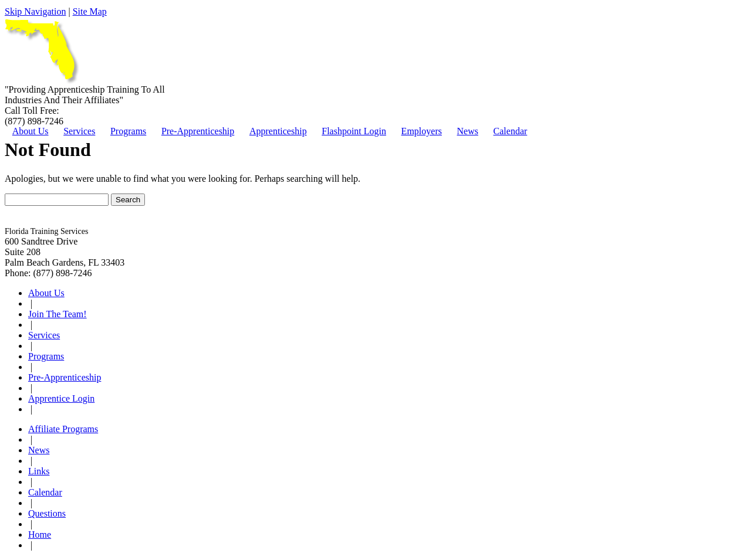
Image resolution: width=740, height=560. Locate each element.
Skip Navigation (35, 11)
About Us (31, 131)
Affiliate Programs (63, 429)
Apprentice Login (61, 398)
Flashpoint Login (354, 131)
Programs (128, 131)
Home (40, 534)
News (468, 131)
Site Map (90, 11)
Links (39, 471)
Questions (47, 513)
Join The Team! (58, 314)
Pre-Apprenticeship (198, 131)
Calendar (511, 131)
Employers (422, 131)
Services (79, 131)
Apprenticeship (278, 131)
